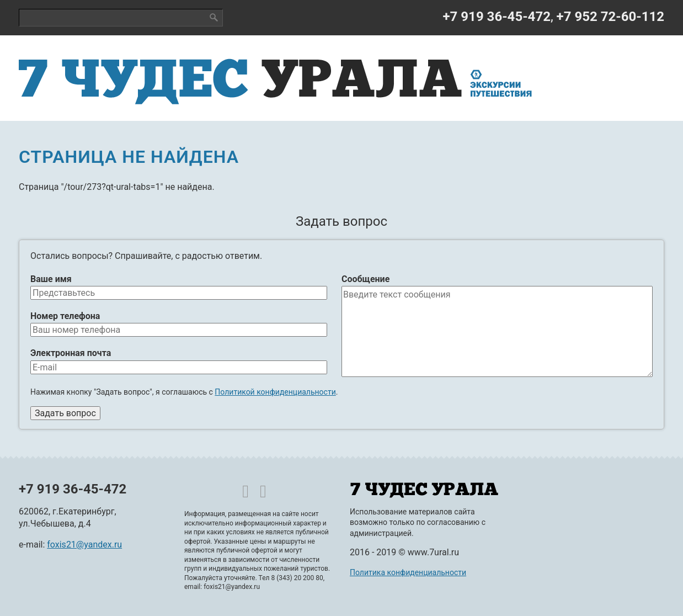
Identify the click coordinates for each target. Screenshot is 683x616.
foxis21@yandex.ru (84, 545)
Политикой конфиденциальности (275, 392)
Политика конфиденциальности (408, 572)
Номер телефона (65, 316)
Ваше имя (51, 279)
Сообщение (365, 279)
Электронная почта (71, 353)
